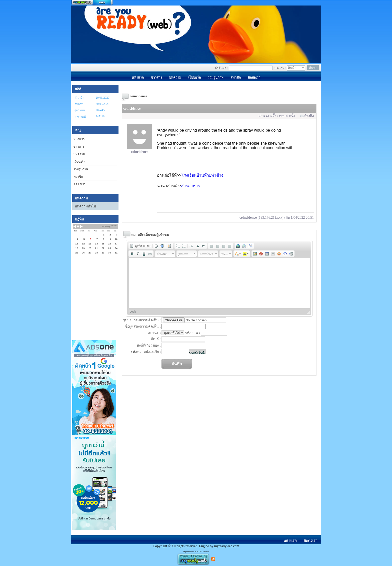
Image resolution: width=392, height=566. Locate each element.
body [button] (133, 312)
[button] (140, 246)
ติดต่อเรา (79, 184)
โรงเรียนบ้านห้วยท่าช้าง (202, 175)
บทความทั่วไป (85, 206)
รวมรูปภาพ (81, 169)
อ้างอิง (309, 116)
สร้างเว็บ (92, 3)
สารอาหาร (190, 186)
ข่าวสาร (79, 147)
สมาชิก (78, 177)
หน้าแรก (79, 139)
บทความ (79, 154)
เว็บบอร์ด (79, 162)
